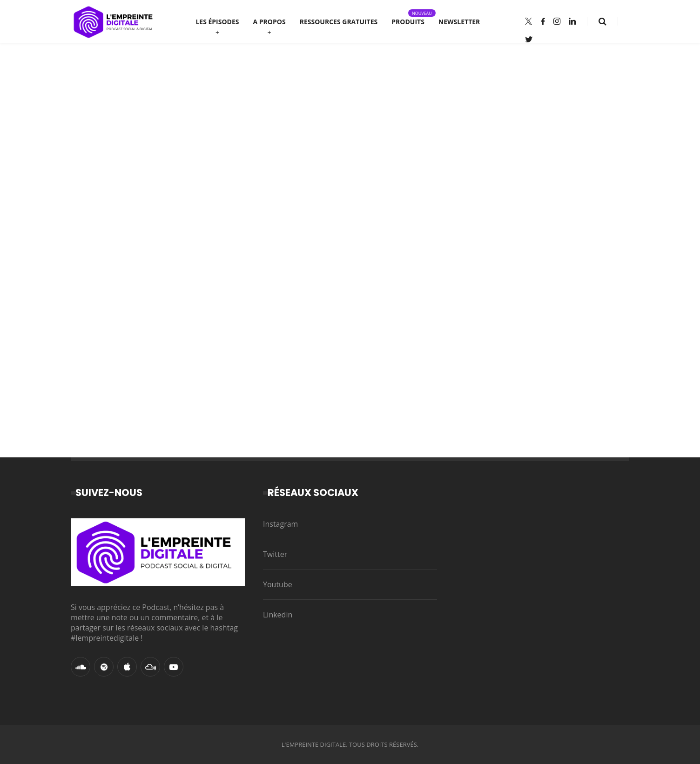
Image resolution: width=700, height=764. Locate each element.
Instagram (280, 524)
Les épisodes (217, 22)
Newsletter (459, 22)
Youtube (278, 584)
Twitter (275, 554)
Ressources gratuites (339, 22)
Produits (408, 18)
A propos (269, 22)
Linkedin (278, 615)
